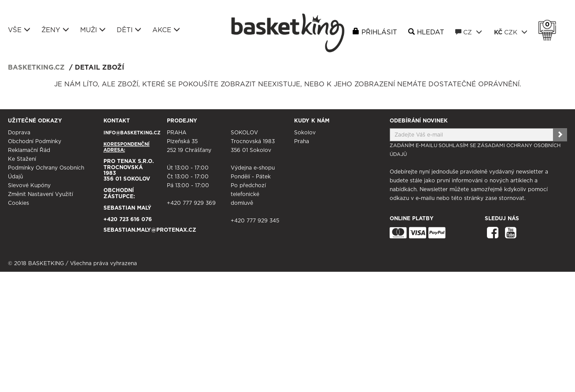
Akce (166, 30)
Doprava (19, 133)
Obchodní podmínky (35, 141)
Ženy (55, 30)
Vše (19, 30)
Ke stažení (22, 159)
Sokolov (305, 133)
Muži (93, 30)
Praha (302, 141)
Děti (129, 30)
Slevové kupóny (29, 185)
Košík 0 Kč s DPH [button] (549, 25)
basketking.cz (36, 68)
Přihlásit (379, 32)
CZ (469, 32)
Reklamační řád (29, 150)
